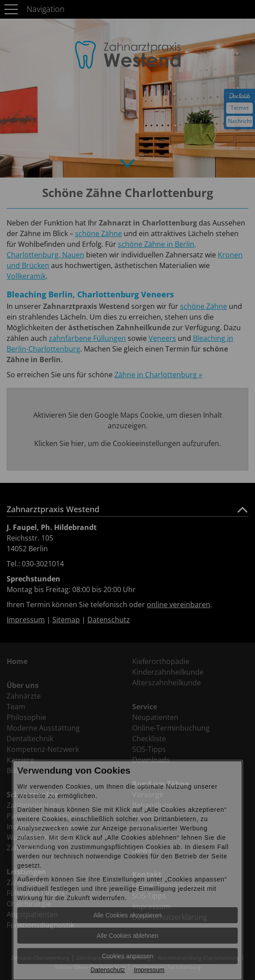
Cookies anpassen (127, 956)
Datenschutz (108, 970)
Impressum (149, 970)
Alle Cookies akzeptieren (127, 915)
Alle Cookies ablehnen (127, 936)
